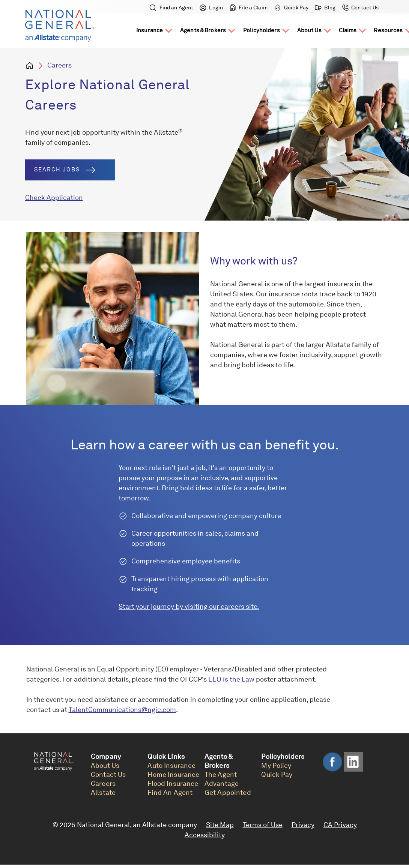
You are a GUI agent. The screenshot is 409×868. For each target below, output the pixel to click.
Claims (348, 30)
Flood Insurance (173, 783)
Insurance (150, 30)
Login (211, 8)
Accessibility (205, 835)
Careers (59, 65)
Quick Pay (291, 8)
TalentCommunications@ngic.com (122, 710)
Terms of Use (263, 825)
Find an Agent (172, 8)
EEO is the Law (231, 679)
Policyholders (262, 30)
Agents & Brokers (203, 30)
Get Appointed (228, 792)
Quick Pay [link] (277, 774)
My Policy (276, 765)
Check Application (54, 197)
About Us (309, 30)
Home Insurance (173, 774)
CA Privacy (340, 825)
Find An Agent (170, 792)
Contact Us (360, 8)
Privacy (303, 825)
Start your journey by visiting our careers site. (189, 606)
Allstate (103, 792)
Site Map (220, 825)
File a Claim (249, 8)
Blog (325, 8)
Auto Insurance (171, 765)
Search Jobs (65, 170)
